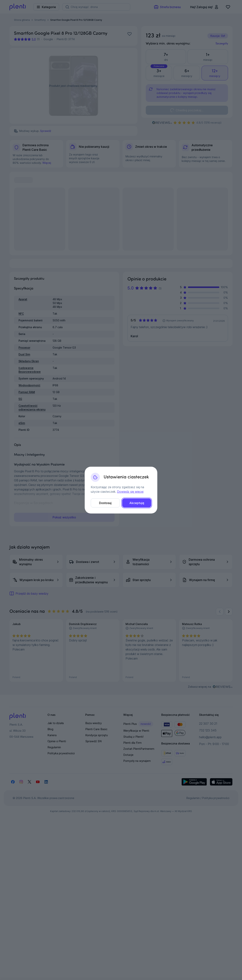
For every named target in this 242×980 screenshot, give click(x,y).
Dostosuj (105, 503)
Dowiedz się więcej (130, 492)
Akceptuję (137, 503)
